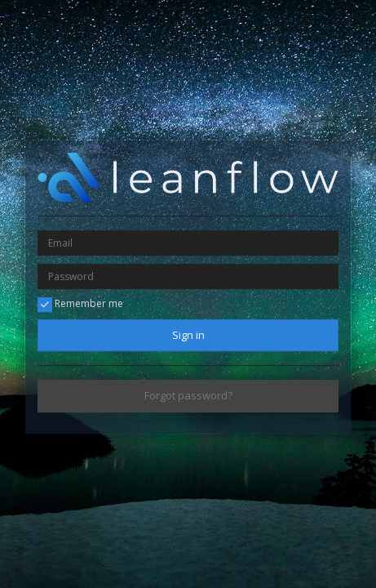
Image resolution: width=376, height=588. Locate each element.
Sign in (188, 335)
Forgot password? (188, 396)
